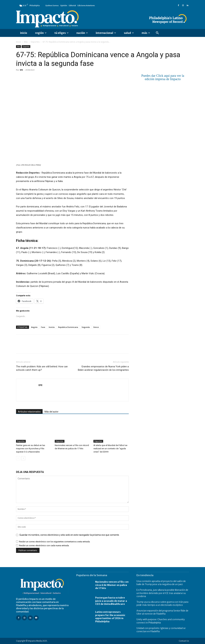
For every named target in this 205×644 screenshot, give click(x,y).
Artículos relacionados (29, 412)
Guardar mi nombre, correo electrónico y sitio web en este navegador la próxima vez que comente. (69, 535)
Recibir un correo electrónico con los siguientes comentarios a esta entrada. (55, 542)
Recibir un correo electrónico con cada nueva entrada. (44, 545)
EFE (21, 70)
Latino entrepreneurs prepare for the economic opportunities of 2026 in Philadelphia (110, 617)
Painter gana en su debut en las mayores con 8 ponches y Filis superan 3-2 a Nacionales (31, 449)
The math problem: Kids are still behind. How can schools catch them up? (42, 368)
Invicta (52, 327)
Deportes (35, 42)
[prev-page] (18, 458)
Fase (43, 327)
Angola (34, 327)
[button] (157, 33)
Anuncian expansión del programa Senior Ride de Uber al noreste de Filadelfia (162, 612)
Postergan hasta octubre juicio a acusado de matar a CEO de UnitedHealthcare (111, 601)
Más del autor (51, 412)
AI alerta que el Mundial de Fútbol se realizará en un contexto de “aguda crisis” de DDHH (110, 449)
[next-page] (23, 458)
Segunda (86, 327)
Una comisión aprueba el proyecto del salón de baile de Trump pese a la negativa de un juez (161, 583)
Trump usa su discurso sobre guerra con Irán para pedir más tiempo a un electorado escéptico (162, 604)
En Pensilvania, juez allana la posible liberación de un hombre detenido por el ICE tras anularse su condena (162, 593)
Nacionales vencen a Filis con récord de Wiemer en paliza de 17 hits (112, 585)
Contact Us (184, 641)
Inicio (18, 42)
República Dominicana (68, 327)
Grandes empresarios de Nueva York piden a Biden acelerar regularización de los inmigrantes (103, 368)
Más (26, 42)
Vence (96, 327)
